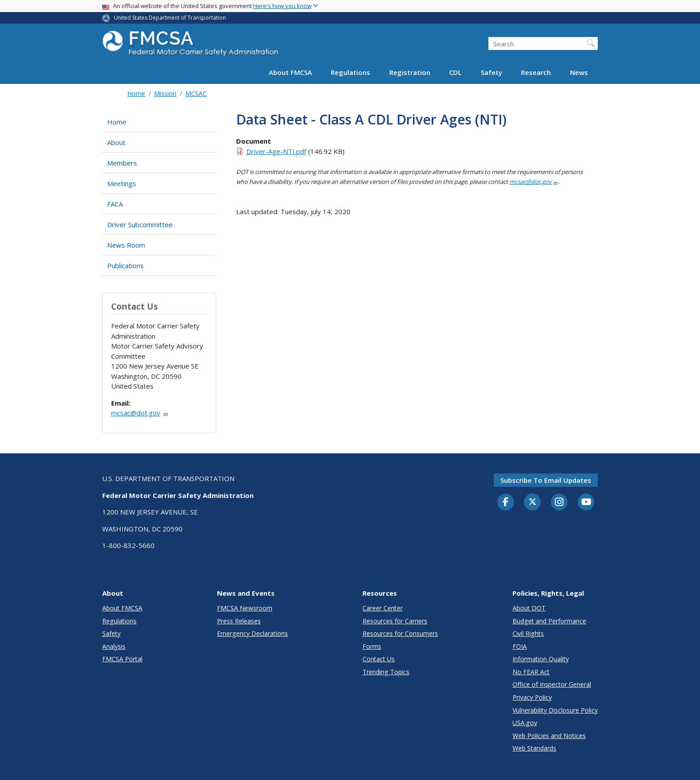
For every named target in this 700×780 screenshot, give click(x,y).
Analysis (114, 646)
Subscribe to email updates (546, 480)
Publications (125, 266)
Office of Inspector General (552, 684)
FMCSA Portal (122, 659)
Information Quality (541, 659)
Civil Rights (528, 633)
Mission (165, 93)
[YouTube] (586, 502)
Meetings (122, 183)
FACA (115, 204)
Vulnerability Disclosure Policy (555, 710)
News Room (126, 245)
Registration (410, 72)
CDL (455, 72)
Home (136, 93)
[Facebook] (506, 502)
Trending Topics (386, 672)
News (579, 72)
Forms (372, 646)
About (116, 142)
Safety (492, 72)
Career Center (383, 608)
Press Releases (239, 621)
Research (536, 72)
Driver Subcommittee (140, 224)
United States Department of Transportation (170, 18)
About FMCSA (290, 72)
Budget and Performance (549, 621)
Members (122, 163)
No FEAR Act (531, 672)
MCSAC (196, 93)
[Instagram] (559, 503)
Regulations (350, 72)
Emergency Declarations (252, 633)
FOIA (520, 646)
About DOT (529, 608)
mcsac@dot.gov (140, 413)
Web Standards (534, 748)
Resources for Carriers (395, 621)
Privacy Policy (532, 697)
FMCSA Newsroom (245, 608)
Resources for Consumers (400, 633)
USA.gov (525, 723)
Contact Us (379, 659)
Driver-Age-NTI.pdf (276, 151)
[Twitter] (533, 502)
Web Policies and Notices (549, 736)
